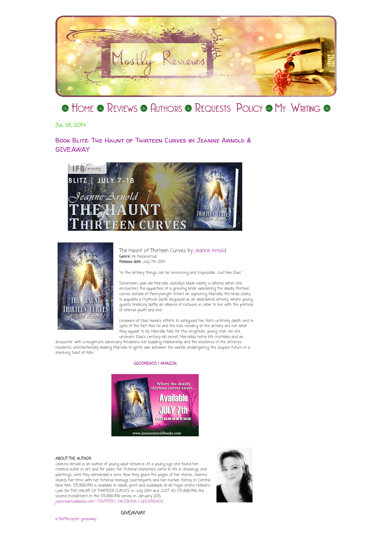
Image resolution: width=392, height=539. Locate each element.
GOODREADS (145, 364)
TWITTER (106, 502)
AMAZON (168, 364)
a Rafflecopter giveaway (76, 519)
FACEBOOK (127, 502)
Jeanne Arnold (210, 251)
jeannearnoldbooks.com (75, 502)
